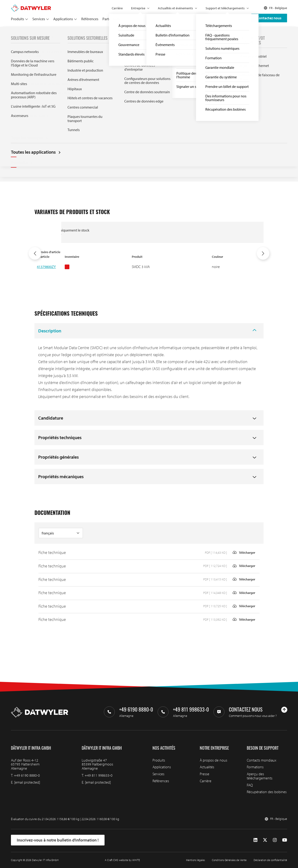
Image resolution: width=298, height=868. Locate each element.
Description (50, 331)
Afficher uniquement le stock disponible (67, 232)
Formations (255, 767)
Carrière (117, 8)
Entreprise (138, 8)
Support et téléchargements (225, 8)
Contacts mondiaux (262, 760)
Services (39, 19)
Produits (17, 19)
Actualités (207, 767)
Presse (205, 774)
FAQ (250, 785)
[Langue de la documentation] (61, 533)
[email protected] (27, 782)
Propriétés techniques (60, 437)
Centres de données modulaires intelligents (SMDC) (69, 32)
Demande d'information (164, 84)
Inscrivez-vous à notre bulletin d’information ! (58, 840)
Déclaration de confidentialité (270, 860)
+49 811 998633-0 (99, 775)
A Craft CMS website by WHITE (122, 860)
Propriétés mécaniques (61, 476)
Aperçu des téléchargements (260, 776)
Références (90, 19)
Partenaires (111, 19)
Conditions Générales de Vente (229, 860)
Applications (63, 19)
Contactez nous (269, 18)
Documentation (147, 134)
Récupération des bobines (267, 792)
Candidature (51, 418)
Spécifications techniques (156, 121)
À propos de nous (213, 760)
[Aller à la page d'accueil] (31, 7)
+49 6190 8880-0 (27, 775)
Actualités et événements (175, 8)
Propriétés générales (58, 457)
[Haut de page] (284, 710)
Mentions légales (195, 860)
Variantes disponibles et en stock (157, 105)
